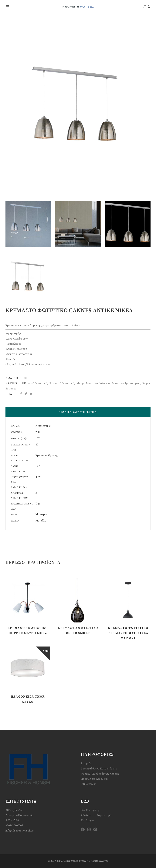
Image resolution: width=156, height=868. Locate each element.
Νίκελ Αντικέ (43, 426)
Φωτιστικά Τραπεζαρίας (126, 383)
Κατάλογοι (87, 821)
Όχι (38, 504)
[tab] (78, 412)
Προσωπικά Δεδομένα (94, 779)
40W (38, 477)
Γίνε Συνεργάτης (91, 810)
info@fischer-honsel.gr (19, 831)
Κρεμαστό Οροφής (47, 455)
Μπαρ (80, 383)
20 (37, 445)
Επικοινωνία (88, 784)
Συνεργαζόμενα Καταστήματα (99, 769)
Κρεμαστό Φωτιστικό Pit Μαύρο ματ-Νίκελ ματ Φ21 (128, 633)
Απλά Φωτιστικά (38, 383)
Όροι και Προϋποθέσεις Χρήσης (100, 774)
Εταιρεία (86, 764)
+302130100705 (14, 826)
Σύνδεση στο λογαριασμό (96, 815)
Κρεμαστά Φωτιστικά (62, 383)
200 (37, 432)
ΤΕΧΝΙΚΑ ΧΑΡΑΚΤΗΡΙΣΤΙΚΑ (78, 412)
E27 (38, 466)
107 (37, 438)
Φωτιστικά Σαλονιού (98, 383)
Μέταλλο (41, 521)
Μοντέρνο (42, 514)
